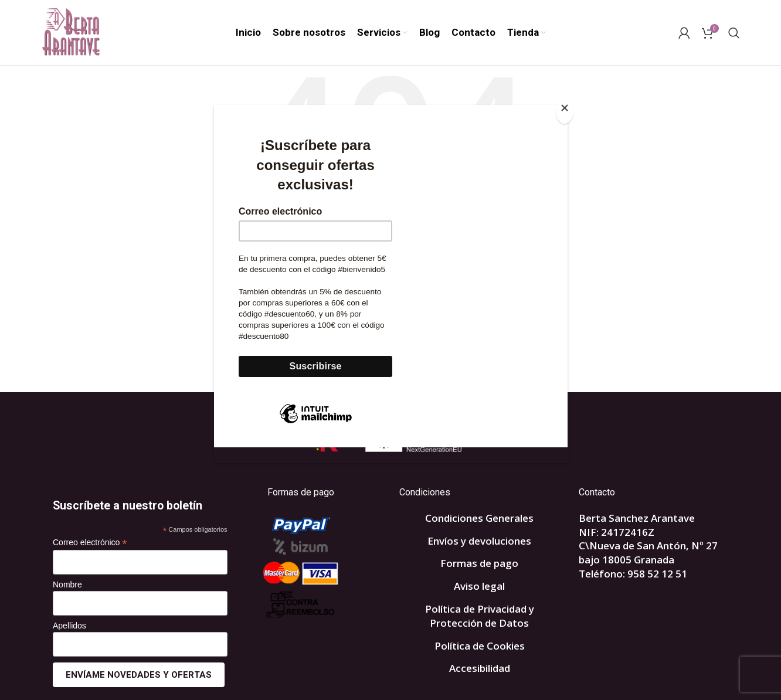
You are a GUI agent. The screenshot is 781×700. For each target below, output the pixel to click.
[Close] (565, 111)
